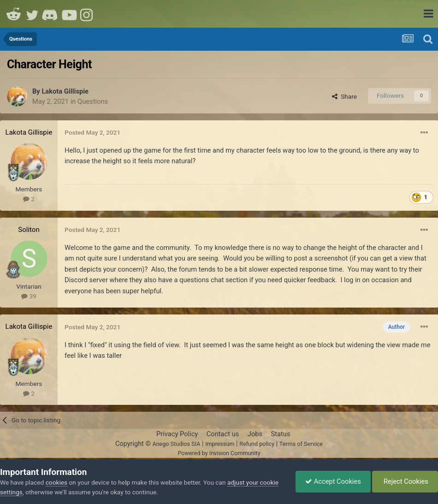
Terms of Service (301, 444)
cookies (56, 482)
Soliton (29, 230)
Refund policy (257, 444)
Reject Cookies (405, 481)
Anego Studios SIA (176, 444)
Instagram (88, 14)
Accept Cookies (333, 481)
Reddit (14, 14)
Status (281, 434)
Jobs (255, 434)
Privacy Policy (177, 434)
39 (29, 296)
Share (344, 96)
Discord (51, 14)
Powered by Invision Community (219, 453)
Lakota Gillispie (65, 91)
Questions (93, 101)
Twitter (32, 14)
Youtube (69, 14)
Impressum (220, 444)
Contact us (223, 434)
